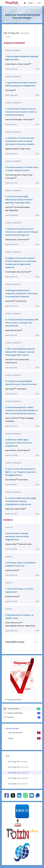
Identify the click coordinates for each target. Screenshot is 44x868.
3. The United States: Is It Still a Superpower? (19, 590)
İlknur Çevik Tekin (23, 272)
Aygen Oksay (30, 626)
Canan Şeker (10, 178)
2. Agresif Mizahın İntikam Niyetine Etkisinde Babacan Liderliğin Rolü (21, 84)
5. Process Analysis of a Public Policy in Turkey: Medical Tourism (22, 169)
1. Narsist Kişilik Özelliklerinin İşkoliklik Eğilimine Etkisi (22, 58)
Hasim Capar (28, 175)
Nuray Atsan (23, 480)
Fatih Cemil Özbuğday (14, 120)
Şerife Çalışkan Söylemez (15, 626)
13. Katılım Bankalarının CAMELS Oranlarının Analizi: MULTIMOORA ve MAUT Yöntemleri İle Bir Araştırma (21, 410)
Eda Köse (9, 360)
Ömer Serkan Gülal (22, 360)
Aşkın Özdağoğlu (27, 418)
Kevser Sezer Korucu (13, 623)
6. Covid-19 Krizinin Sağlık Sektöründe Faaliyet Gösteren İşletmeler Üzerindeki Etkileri (19, 200)
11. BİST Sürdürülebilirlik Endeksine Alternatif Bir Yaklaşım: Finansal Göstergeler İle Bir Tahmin (20, 352)
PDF (37, 69)
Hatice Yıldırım (11, 450)
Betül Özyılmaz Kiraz (13, 330)
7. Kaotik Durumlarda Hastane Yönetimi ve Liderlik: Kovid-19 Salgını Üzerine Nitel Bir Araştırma (22, 232)
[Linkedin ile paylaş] (19, 797)
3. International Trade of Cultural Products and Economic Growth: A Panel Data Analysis (21, 112)
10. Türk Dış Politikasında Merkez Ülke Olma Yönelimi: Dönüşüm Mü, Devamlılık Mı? (22, 323)
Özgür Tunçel (25, 149)
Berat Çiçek (10, 90)
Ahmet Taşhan (24, 64)
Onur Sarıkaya (11, 480)
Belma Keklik (20, 509)
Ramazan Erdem (25, 544)
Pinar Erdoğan (11, 272)
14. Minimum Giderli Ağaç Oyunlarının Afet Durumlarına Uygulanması (19, 443)
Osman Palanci (23, 450)
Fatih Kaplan (22, 389)
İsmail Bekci (10, 421)
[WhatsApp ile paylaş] (25, 797)
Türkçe (31, 3)
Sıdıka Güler (10, 509)
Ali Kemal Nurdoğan (22, 207)
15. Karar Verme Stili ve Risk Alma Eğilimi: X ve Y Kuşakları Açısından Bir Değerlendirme (21, 472)
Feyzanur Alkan (11, 544)
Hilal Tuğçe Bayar (12, 210)
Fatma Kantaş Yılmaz (13, 175)
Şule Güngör (10, 389)
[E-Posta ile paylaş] (32, 797)
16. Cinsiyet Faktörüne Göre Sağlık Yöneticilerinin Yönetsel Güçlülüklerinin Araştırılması (21, 501)
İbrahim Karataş (12, 596)
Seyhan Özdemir (12, 570)
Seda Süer (9, 301)
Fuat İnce (9, 207)
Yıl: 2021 (8, 37)
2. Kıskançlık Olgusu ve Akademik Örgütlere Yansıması (20, 564)
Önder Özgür (28, 120)
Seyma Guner (23, 240)
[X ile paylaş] (13, 795)
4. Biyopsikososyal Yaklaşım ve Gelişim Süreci (19, 617)
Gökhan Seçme (11, 363)
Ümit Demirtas (21, 301)
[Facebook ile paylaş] (7, 797)
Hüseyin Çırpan (11, 240)
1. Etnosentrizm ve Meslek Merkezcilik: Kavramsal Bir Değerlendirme (17, 536)
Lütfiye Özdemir (11, 64)
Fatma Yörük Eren (12, 418)
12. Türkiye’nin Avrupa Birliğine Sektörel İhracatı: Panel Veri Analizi (21, 383)
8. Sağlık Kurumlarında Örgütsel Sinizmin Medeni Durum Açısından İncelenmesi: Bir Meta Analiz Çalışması (21, 263)
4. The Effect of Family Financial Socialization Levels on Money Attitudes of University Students (20, 141)
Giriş (39, 3)
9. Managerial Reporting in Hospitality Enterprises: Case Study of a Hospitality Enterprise (22, 293)
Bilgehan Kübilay (12, 149)
